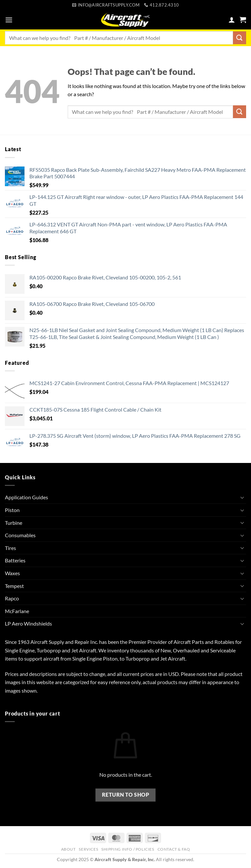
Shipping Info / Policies (128, 849)
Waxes (12, 573)
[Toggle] (242, 497)
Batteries (15, 560)
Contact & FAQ (174, 849)
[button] (9, 20)
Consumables (20, 535)
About (68, 849)
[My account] (232, 20)
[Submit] (240, 38)
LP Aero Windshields (28, 623)
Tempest (14, 586)
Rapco (12, 598)
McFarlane (17, 611)
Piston (12, 510)
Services (88, 849)
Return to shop (126, 795)
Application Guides (26, 497)
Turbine (14, 523)
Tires (10, 548)
